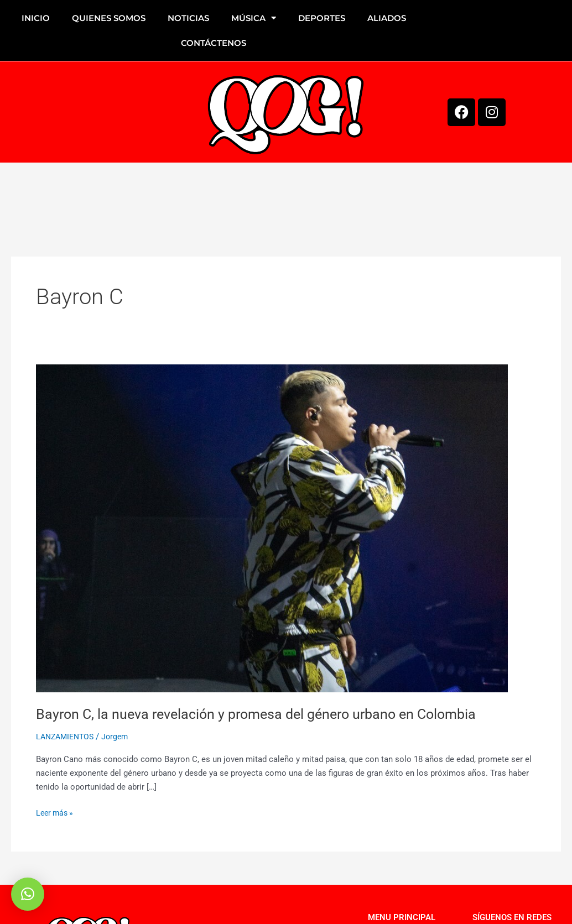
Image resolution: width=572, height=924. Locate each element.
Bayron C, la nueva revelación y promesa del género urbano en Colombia (265, 714)
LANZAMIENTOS (67, 737)
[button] (28, 894)
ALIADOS (387, 18)
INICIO (36, 18)
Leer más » (56, 812)
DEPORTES (322, 18)
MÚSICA (254, 18)
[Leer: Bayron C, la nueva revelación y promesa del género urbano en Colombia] (272, 528)
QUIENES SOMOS (109, 18)
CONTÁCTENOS (214, 43)
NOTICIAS (188, 18)
